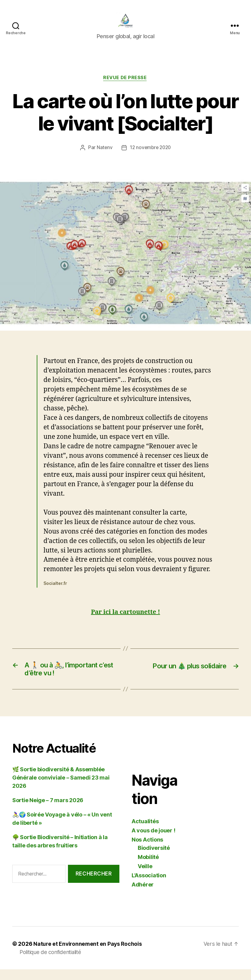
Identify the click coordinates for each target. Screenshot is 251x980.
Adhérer (143, 896)
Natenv (103, 157)
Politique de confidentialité (52, 964)
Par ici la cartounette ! (125, 622)
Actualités (145, 833)
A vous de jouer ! (153, 842)
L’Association (149, 887)
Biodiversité (154, 859)
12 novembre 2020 (151, 157)
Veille (145, 878)
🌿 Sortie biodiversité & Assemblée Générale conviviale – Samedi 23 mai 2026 (61, 789)
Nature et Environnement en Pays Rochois (88, 955)
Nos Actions (147, 851)
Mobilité (148, 869)
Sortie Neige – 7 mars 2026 (48, 812)
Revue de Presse (125, 87)
